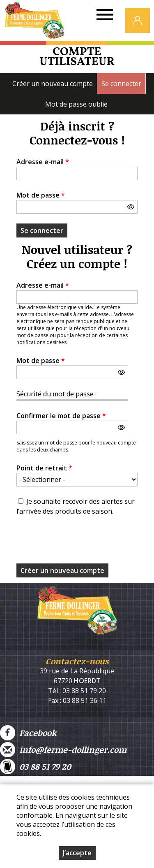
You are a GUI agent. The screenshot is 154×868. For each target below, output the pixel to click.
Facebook (28, 733)
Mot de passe (41, 195)
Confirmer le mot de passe (61, 416)
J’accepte (77, 853)
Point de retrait (44, 468)
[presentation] (79, 542)
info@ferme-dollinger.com (63, 750)
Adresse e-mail (43, 162)
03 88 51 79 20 (36, 767)
